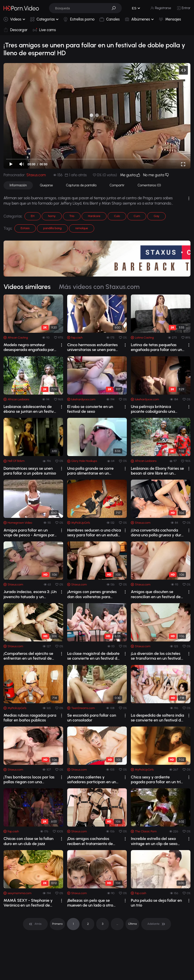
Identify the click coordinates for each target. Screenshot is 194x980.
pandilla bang (52, 228)
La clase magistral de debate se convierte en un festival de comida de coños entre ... (93, 656)
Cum (137, 216)
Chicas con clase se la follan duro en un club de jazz (28, 841)
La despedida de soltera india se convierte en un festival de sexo (157, 718)
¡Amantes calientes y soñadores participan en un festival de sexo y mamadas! (93, 779)
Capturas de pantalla (81, 185)
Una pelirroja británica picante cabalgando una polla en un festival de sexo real (155, 409)
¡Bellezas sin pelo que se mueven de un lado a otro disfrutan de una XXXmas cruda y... (91, 903)
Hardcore (94, 216)
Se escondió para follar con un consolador (92, 718)
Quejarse (46, 185)
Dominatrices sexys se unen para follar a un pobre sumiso (30, 471)
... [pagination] (117, 924)
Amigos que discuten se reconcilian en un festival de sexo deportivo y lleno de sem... (156, 594)
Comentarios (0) (149, 185)
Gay (156, 216)
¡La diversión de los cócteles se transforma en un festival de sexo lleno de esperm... (156, 656)
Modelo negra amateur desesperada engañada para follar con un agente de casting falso (30, 347)
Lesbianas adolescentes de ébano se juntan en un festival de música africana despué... (30, 409)
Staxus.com (36, 175)
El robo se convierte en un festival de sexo (90, 409)
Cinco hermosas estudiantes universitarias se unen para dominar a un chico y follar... (92, 347)
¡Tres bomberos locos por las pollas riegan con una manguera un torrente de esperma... (29, 779)
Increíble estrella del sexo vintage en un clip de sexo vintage (154, 841)
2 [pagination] (88, 924)
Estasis (25, 228)
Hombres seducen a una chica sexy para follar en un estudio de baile (94, 533)
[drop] (62, 345)
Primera (57, 924)
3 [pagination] (103, 924)
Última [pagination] (132, 924)
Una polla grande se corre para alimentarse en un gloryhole (90, 471)
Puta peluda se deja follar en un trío (156, 903)
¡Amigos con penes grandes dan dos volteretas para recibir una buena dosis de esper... (92, 594)
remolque (82, 228)
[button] (115, 8)
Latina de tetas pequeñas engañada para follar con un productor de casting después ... (158, 347)
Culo (117, 216)
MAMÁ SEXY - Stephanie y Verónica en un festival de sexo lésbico (28, 903)
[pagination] (35, 924)
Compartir (117, 185)
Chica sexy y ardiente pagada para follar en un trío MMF (157, 779)
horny (52, 216)
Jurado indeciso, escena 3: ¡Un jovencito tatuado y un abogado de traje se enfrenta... (30, 594)
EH (33, 216)
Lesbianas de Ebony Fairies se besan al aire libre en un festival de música (157, 471)
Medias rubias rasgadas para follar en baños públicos (30, 718)
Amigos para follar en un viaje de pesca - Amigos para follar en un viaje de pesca (30, 533)
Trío (72, 216)
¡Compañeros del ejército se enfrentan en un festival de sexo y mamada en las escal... (30, 656)
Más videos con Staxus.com (99, 287)
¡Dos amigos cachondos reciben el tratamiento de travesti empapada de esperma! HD (90, 841)
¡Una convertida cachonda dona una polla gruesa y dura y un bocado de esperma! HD (157, 533)
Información (18, 185)
